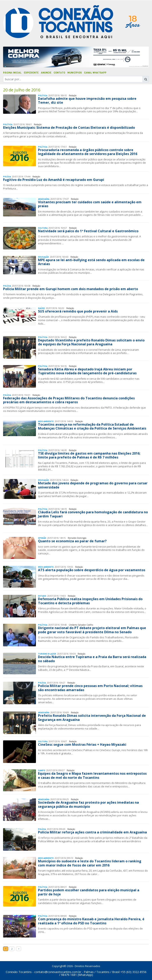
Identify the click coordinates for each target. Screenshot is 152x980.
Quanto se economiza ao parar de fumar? (72, 541)
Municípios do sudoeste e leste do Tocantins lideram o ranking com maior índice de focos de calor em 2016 (90, 863)
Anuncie (46, 73)
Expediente (31, 73)
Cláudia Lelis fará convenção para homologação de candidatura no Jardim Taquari (93, 514)
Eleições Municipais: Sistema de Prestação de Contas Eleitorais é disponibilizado (69, 128)
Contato (59, 73)
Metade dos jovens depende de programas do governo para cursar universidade (93, 485)
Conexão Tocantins (19, 972)
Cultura (43, 228)
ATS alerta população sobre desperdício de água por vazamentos (92, 570)
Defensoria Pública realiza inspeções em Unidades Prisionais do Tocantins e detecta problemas (90, 601)
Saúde (41, 308)
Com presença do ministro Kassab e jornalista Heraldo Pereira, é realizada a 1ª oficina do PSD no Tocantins (91, 921)
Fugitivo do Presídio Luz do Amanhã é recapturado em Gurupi (54, 180)
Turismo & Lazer (47, 654)
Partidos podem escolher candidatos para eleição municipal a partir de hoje (89, 892)
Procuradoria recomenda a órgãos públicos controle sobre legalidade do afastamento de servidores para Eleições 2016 (88, 152)
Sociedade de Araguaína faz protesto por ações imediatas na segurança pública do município (88, 804)
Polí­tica (43, 96)
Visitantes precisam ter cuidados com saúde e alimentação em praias (90, 204)
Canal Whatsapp (95, 73)
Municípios (75, 73)
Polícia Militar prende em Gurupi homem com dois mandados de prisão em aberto (71, 289)
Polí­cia (7, 177)
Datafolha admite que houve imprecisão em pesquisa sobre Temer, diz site (87, 101)
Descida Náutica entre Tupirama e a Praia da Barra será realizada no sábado (92, 659)
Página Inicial (12, 73)
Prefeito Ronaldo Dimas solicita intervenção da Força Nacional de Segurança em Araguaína (92, 717)
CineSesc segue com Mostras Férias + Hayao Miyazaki (82, 744)
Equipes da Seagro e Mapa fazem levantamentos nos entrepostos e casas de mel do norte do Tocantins (92, 775)
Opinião (42, 538)
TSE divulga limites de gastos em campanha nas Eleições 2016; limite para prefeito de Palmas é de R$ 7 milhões (89, 455)
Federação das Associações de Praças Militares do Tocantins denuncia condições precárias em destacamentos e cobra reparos (69, 400)
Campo (42, 770)
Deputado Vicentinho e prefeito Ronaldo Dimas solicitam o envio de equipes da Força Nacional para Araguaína (91, 342)
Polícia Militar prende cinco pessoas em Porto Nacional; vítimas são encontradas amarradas (90, 688)
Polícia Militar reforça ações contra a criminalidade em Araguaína (92, 832)
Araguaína (44, 199)
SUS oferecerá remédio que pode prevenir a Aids (78, 311)
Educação (43, 257)
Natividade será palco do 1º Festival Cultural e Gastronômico (88, 231)
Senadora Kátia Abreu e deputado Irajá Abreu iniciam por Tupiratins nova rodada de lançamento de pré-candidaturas (87, 371)
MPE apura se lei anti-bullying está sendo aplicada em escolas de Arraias (91, 262)
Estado (42, 596)
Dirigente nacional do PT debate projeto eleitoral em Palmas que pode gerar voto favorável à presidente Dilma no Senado (92, 630)
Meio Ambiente (46, 421)
